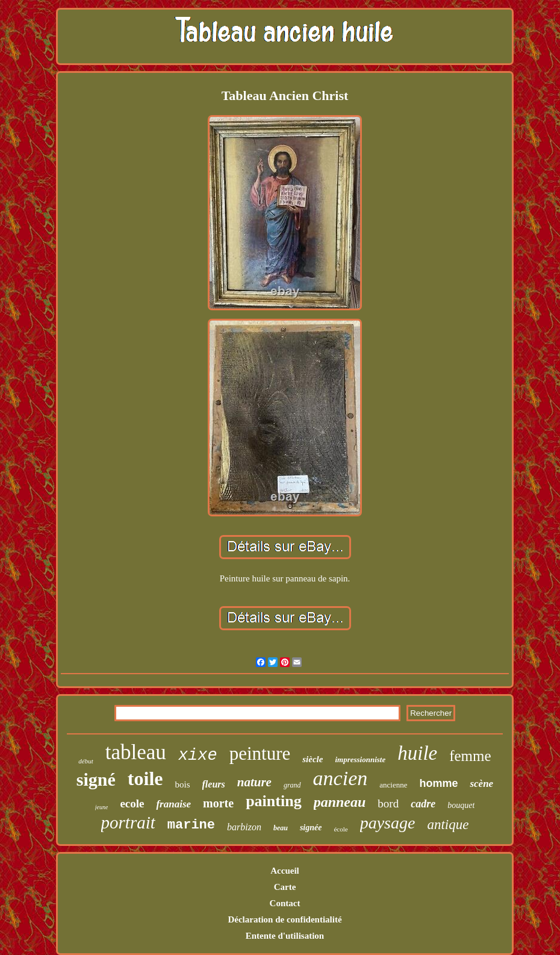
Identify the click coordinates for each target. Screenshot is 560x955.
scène (481, 784)
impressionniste (360, 759)
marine (191, 825)
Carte (285, 887)
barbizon (244, 827)
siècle (313, 759)
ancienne (393, 785)
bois (182, 784)
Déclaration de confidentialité (285, 919)
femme (470, 756)
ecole (132, 803)
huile (417, 753)
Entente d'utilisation (285, 936)
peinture (260, 753)
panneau (340, 802)
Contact (285, 903)
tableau (136, 752)
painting (274, 801)
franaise (173, 804)
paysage (388, 823)
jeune (102, 807)
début (86, 761)
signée (311, 828)
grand (292, 785)
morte (218, 803)
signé (96, 779)
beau (281, 828)
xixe (198, 756)
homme (438, 783)
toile (145, 778)
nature (254, 782)
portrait (128, 822)
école (341, 829)
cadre (423, 804)
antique (448, 825)
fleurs (214, 784)
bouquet (461, 805)
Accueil (285, 871)
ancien (341, 778)
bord (388, 803)
